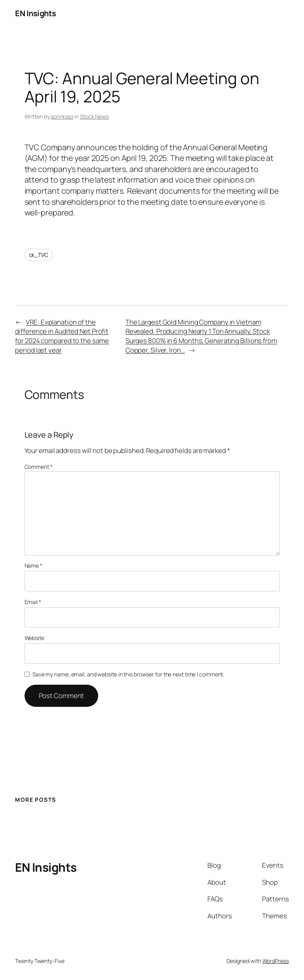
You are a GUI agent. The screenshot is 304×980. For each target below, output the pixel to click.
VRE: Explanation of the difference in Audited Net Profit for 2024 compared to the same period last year (62, 336)
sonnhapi (62, 116)
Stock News (94, 116)
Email (33, 602)
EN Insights (36, 13)
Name (33, 566)
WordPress (276, 961)
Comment (39, 467)
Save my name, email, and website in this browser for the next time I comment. (128, 674)
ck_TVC (39, 255)
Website (34, 638)
